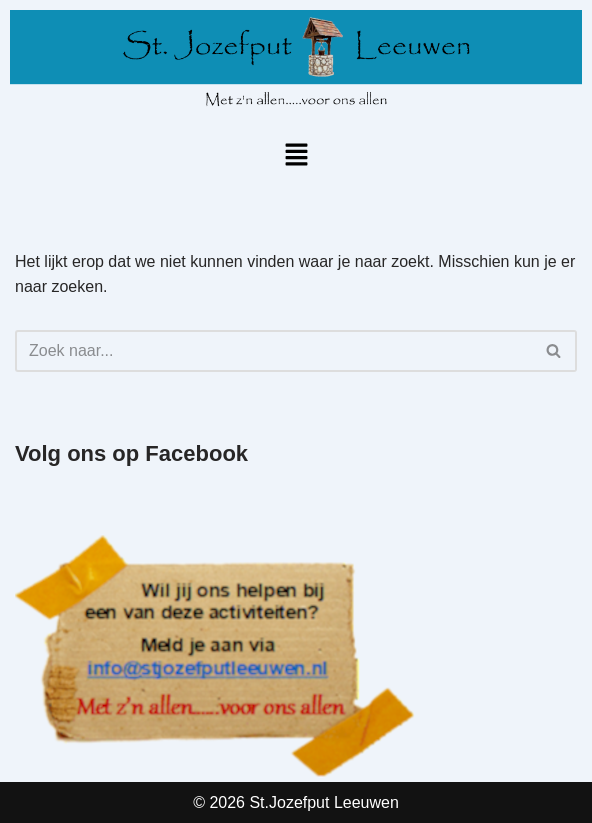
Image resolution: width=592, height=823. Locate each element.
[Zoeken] (273, 351)
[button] (296, 156)
